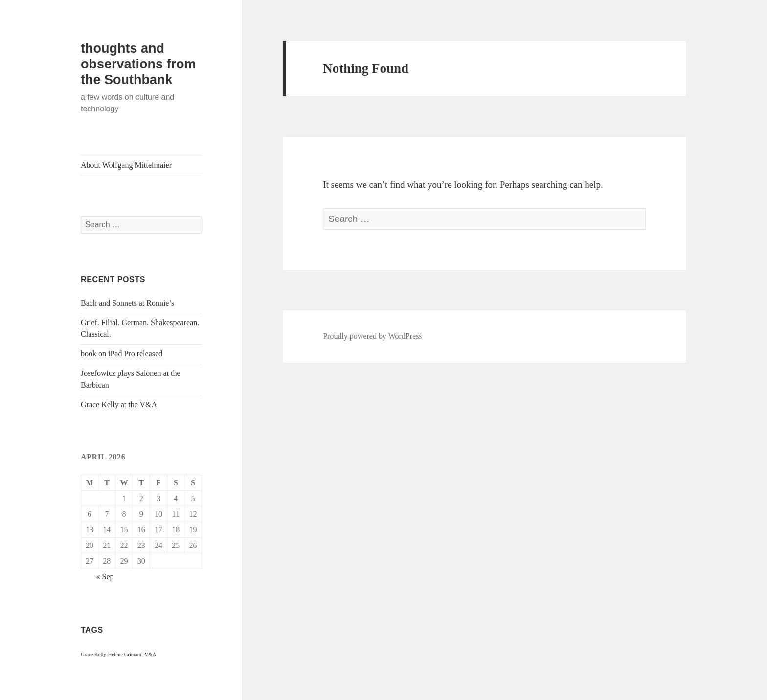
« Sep (105, 577)
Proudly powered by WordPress (372, 336)
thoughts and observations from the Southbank (138, 64)
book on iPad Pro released (122, 354)
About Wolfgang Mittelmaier (126, 165)
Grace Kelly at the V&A (119, 405)
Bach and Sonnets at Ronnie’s (127, 303)
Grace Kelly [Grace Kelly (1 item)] (93, 654)
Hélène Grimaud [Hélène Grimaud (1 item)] (125, 654)
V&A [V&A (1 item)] (151, 654)
